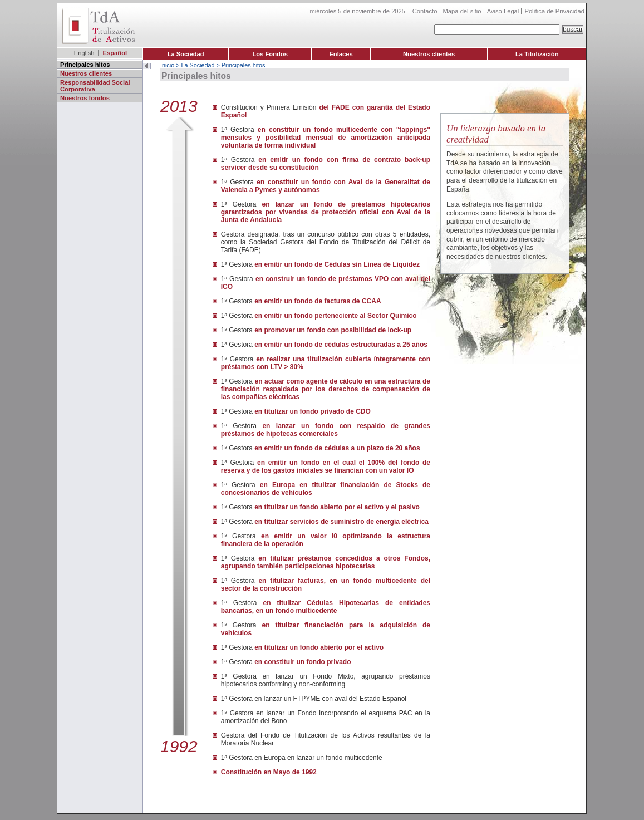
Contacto (425, 11)
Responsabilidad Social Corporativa (95, 86)
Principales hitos (85, 65)
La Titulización (537, 54)
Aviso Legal (503, 11)
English (84, 53)
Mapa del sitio (462, 11)
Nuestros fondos (85, 98)
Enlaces (341, 54)
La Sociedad (186, 54)
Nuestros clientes (429, 54)
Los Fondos (270, 54)
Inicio (167, 65)
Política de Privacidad (554, 11)
